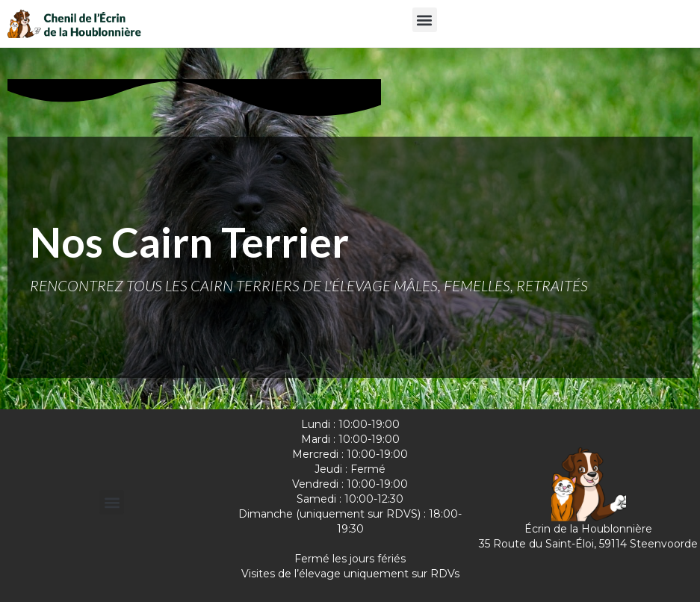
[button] (425, 20)
